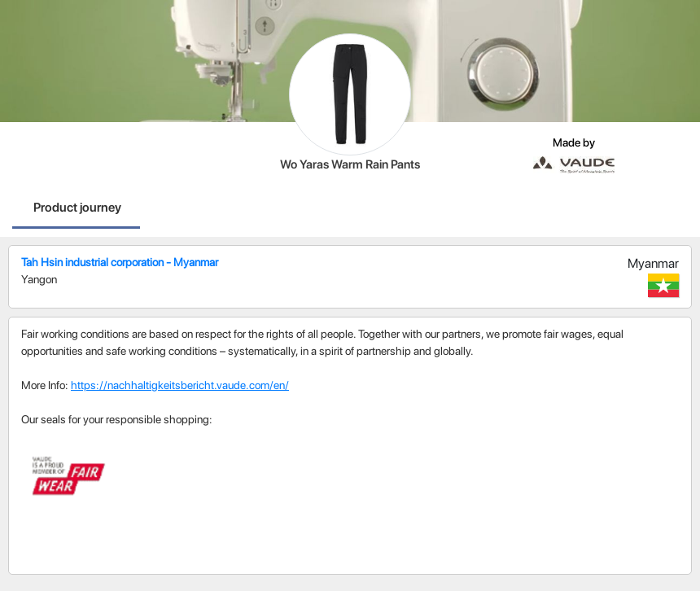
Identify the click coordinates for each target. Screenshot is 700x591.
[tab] (77, 209)
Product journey (77, 207)
